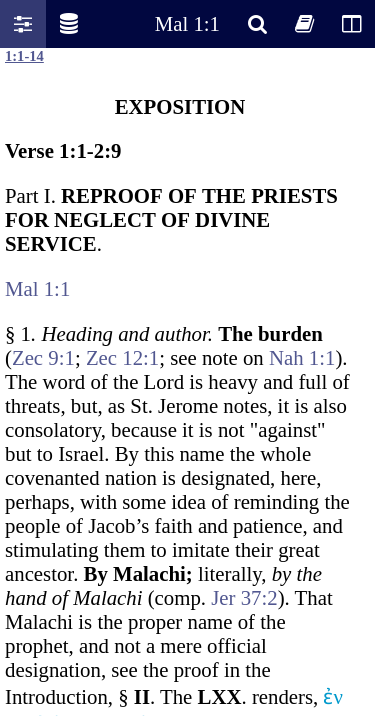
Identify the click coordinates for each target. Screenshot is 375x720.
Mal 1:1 (187, 23)
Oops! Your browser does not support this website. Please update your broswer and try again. (187, 382)
